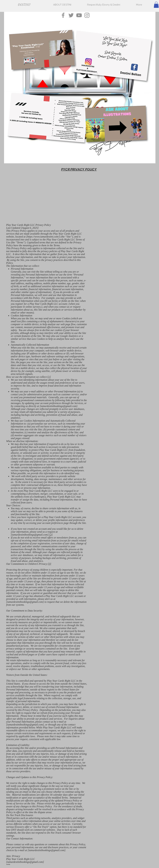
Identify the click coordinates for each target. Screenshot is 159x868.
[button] (156, 5)
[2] (51, 535)
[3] (49, 564)
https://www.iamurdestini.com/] (44, 237)
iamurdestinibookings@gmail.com (59, 406)
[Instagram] (87, 15)
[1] (49, 377)
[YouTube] (79, 15)
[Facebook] (63, 15)
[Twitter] (71, 15)
